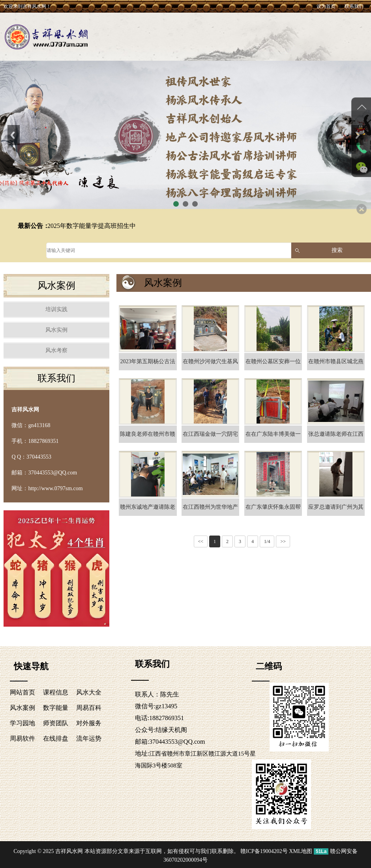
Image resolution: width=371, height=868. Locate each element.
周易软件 (22, 738)
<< (201, 541)
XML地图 (301, 851)
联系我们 (354, 6)
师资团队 (56, 723)
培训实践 (56, 309)
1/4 (267, 541)
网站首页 (22, 692)
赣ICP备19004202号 (264, 851)
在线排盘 (56, 738)
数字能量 (56, 708)
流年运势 (89, 738)
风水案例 (22, 708)
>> (283, 541)
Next (357, 135)
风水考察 (56, 350)
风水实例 (56, 330)
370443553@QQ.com (177, 742)
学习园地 (22, 723)
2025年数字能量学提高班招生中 (92, 226)
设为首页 (326, 6)
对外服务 (89, 723)
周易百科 (89, 708)
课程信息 (56, 692)
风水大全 (89, 692)
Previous (14, 135)
